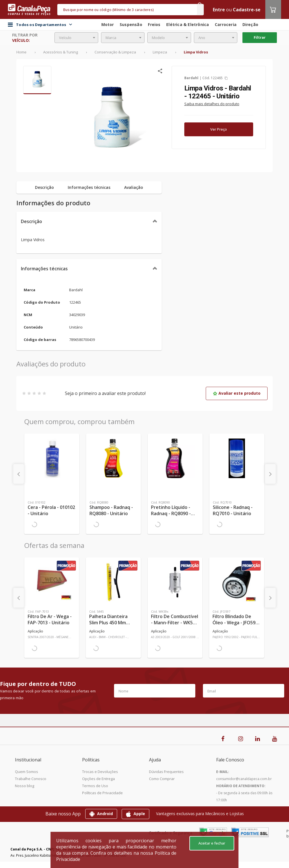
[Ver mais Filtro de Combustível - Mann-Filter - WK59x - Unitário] (175, 582)
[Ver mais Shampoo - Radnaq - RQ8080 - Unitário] (114, 458)
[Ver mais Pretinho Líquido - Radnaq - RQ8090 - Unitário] (175, 458)
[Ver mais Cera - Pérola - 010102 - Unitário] (52, 458)
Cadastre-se (247, 10)
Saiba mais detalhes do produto (212, 104)
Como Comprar (162, 779)
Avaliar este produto (237, 393)
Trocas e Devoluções (100, 772)
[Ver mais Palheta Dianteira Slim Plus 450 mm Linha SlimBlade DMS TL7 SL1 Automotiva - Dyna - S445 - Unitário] (113, 582)
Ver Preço (219, 129)
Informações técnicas (44, 269)
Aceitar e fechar (212, 843)
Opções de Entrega (98, 779)
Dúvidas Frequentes (166, 772)
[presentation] (19, 474)
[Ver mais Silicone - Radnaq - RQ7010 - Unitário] (237, 458)
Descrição (31, 221)
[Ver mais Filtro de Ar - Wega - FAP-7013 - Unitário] (52, 582)
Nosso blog (25, 786)
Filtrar (260, 37)
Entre (219, 10)
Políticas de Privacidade (102, 793)
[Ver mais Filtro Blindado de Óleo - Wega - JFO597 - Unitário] (237, 582)
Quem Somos (27, 772)
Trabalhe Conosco (31, 779)
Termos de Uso (95, 786)
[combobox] (76, 38)
